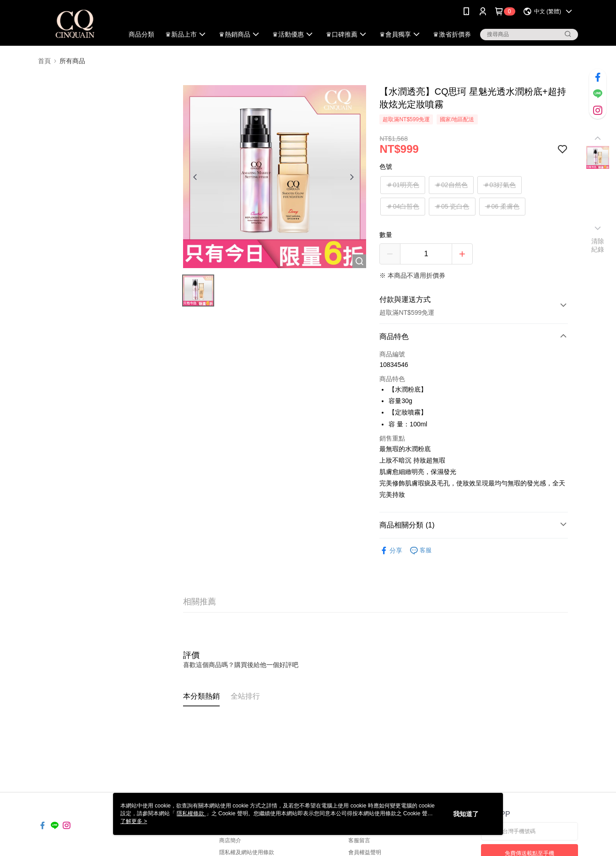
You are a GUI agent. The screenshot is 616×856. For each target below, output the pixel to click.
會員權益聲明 (365, 852)
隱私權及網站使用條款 (247, 852)
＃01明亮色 (403, 185)
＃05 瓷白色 (452, 206)
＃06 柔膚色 (502, 206)
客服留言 (359, 840)
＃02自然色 (451, 185)
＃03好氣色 (500, 185)
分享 (391, 551)
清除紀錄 (598, 245)
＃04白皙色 (403, 206)
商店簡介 (230, 840)
